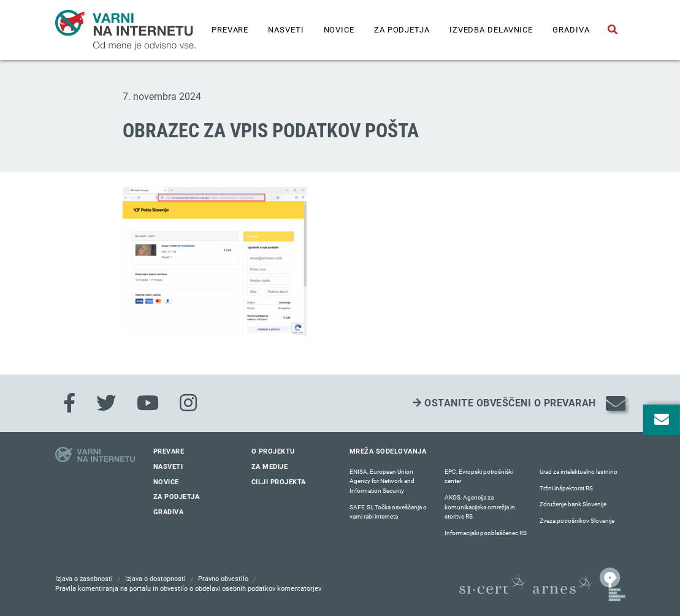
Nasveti (286, 30)
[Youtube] (148, 403)
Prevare (230, 30)
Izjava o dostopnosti (155, 579)
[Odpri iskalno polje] (613, 30)
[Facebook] (69, 403)
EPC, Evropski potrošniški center (479, 477)
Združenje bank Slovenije (573, 504)
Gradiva (571, 30)
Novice (339, 30)
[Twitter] (106, 403)
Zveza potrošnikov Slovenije (577, 521)
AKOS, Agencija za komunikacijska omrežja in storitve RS (480, 507)
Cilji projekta (279, 482)
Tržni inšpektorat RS (566, 488)
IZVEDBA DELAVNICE (491, 30)
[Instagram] (188, 403)
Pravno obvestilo (223, 579)
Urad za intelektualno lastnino (579, 472)
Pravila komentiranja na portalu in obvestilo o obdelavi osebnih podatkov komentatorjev (188, 589)
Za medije (270, 467)
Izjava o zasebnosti (84, 579)
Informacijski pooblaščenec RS (486, 533)
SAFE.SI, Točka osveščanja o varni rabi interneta (388, 512)
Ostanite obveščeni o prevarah (504, 403)
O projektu (273, 451)
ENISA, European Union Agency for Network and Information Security (382, 481)
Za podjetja (402, 30)
